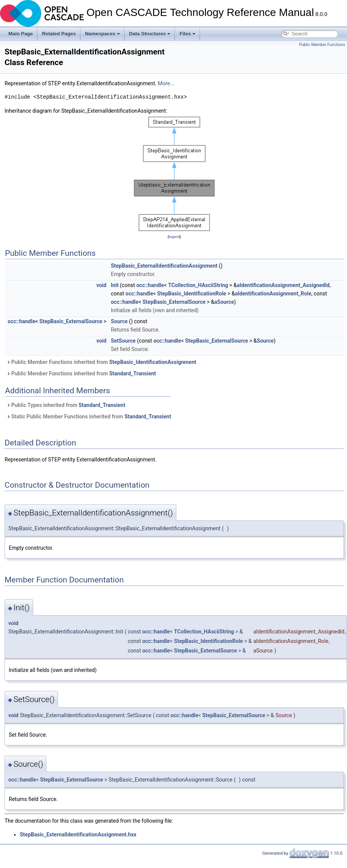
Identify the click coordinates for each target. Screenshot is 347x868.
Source (119, 321)
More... (166, 83)
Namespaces (102, 34)
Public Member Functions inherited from (101, 362)
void (101, 285)
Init (115, 285)
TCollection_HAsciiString (198, 285)
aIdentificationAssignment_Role (273, 294)
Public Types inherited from (66, 405)
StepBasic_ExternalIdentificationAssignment (164, 266)
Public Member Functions (322, 45)
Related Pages (59, 34)
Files (187, 34)
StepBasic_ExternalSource (174, 302)
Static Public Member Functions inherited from (89, 416)
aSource (224, 302)
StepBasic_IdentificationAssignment (153, 362)
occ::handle (150, 285)
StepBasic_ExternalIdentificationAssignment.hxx (78, 834)
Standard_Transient (133, 373)
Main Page (21, 34)
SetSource (123, 341)
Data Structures (150, 34)
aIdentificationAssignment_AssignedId (283, 285)
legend (174, 237)
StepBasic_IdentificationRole (192, 294)
